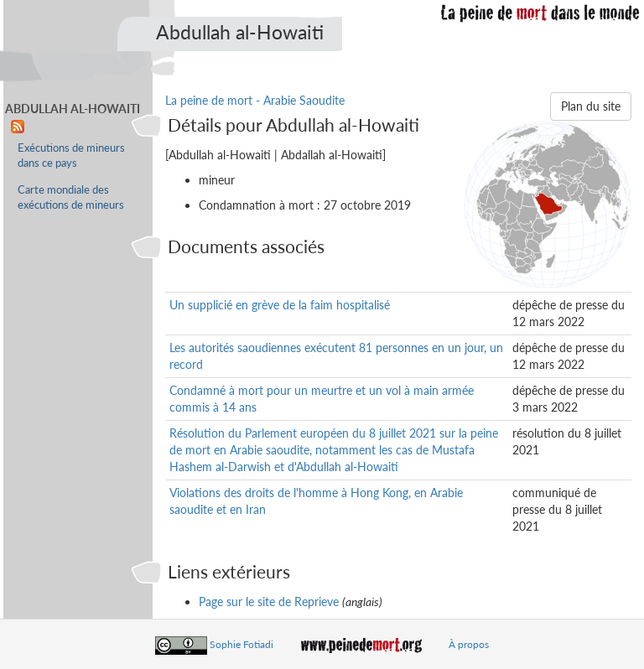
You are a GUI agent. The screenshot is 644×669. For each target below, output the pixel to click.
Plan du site (591, 106)
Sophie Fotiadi (241, 644)
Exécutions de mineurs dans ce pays (71, 156)
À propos (469, 644)
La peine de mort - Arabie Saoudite (255, 100)
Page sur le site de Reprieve (269, 602)
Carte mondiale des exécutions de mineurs (71, 197)
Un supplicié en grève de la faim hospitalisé (280, 305)
